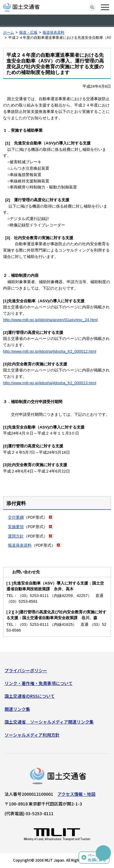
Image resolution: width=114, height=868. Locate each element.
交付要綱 (16, 517)
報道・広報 (28, 32)
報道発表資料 (54, 32)
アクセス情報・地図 (76, 794)
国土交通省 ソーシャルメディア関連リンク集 (49, 722)
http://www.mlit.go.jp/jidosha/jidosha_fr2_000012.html (50, 351)
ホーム (9, 32)
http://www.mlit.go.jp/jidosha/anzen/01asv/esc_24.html (50, 320)
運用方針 (16, 536)
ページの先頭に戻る (97, 858)
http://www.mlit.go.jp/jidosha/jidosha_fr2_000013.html (50, 383)
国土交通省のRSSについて (30, 696)
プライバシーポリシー (26, 670)
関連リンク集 (17, 709)
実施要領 (16, 527)
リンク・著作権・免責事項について (39, 683)
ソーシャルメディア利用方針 (32, 735)
